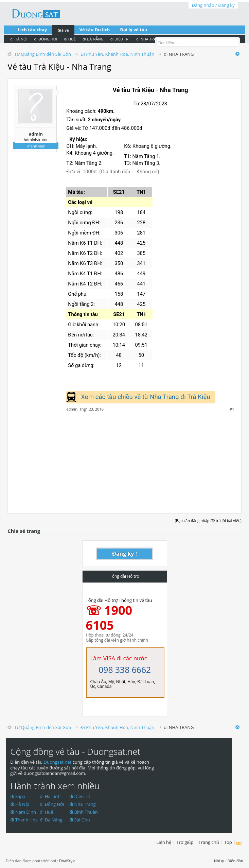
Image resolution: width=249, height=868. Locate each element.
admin (36, 134)
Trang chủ (209, 842)
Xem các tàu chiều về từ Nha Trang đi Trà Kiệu (145, 397)
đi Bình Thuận (84, 812)
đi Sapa (18, 796)
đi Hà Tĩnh (50, 796)
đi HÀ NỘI (19, 39)
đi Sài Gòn (80, 820)
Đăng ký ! (125, 554)
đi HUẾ (70, 39)
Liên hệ (164, 842)
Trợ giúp (185, 842)
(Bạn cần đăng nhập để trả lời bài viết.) (208, 520)
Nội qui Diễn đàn (229, 861)
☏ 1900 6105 (109, 618)
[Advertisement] (125, 459)
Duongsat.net (58, 762)
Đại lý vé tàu (134, 30)
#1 (232, 409)
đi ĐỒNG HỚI (46, 39)
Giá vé (63, 30)
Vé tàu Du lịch (95, 30)
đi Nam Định (23, 812)
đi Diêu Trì (80, 796)
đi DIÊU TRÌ (120, 39)
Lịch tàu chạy (32, 30)
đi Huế (47, 812)
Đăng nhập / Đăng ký (213, 5)
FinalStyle (67, 861)
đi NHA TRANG (149, 39)
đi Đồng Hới (52, 804)
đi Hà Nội (20, 804)
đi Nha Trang (83, 804)
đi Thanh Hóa (24, 820)
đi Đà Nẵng (51, 820)
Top (228, 842)
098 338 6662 (125, 670)
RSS (239, 844)
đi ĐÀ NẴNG (93, 39)
